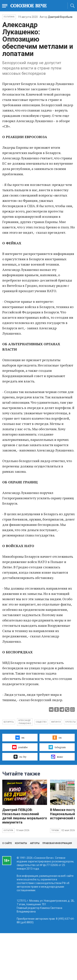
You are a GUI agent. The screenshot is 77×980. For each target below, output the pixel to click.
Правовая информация (57, 843)
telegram (57, 747)
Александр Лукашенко (25, 722)
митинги (56, 722)
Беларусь (9, 722)
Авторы (35, 843)
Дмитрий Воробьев (60, 17)
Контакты (21, 843)
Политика (9, 17)
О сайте (7, 843)
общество (41, 722)
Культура (8, 830)
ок (57, 738)
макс (57, 757)
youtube (20, 747)
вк (20, 738)
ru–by (20, 757)
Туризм (55, 830)
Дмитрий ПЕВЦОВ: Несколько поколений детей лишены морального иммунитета (25, 816)
